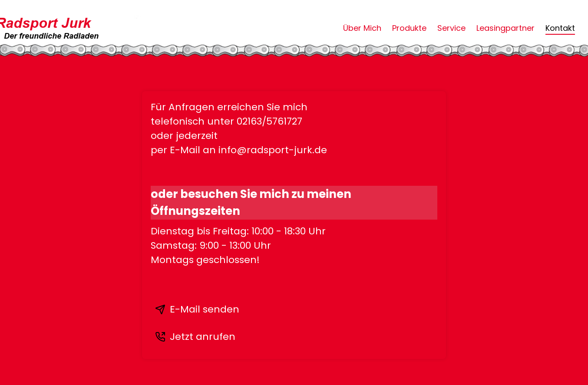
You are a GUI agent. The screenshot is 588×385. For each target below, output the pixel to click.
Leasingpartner (505, 28)
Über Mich (362, 28)
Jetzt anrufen (195, 337)
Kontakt (560, 28)
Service (451, 28)
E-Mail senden (197, 309)
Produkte (409, 28)
